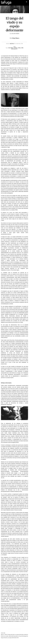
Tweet (15, 47)
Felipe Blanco (16, 38)
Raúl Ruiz (12, 44)
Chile (22, 48)
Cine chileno (11, 48)
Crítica (19, 48)
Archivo (16, 48)
